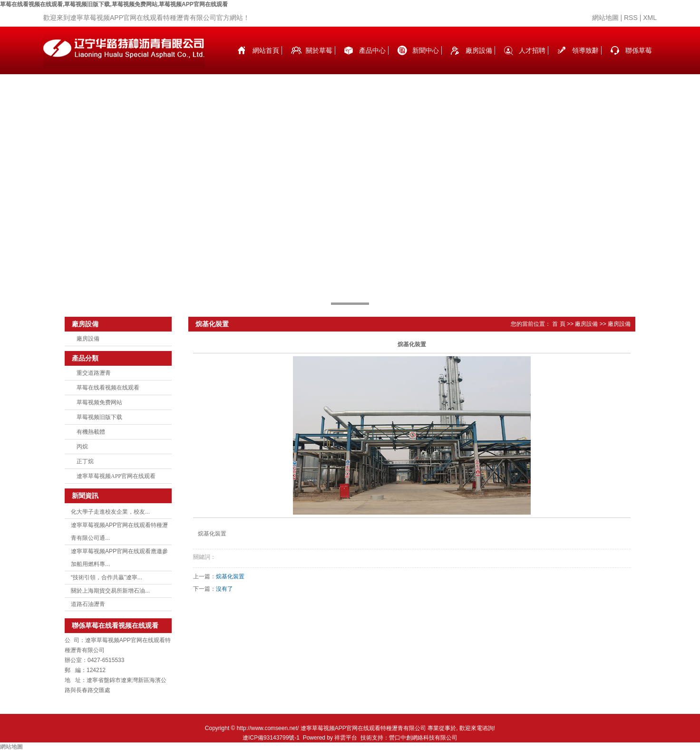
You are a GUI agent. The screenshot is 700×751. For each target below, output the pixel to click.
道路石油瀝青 (88, 604)
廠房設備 (479, 50)
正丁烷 (85, 461)
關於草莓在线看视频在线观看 (319, 60)
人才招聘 (532, 50)
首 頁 (559, 324)
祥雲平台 (346, 738)
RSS (631, 18)
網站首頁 (266, 50)
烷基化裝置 (230, 576)
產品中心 (372, 50)
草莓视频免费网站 (99, 402)
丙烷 (82, 447)
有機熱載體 (91, 432)
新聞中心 (426, 50)
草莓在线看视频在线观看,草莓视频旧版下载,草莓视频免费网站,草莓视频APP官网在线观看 (114, 4)
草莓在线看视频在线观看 (108, 388)
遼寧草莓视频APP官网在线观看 (116, 476)
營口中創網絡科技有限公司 (423, 738)
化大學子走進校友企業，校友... (110, 512)
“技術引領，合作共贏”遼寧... (107, 577)
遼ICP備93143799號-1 (271, 738)
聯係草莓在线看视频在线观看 (639, 60)
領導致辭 (585, 50)
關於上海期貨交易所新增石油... (110, 591)
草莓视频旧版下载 (99, 417)
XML (650, 18)
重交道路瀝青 (94, 373)
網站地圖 (605, 18)
